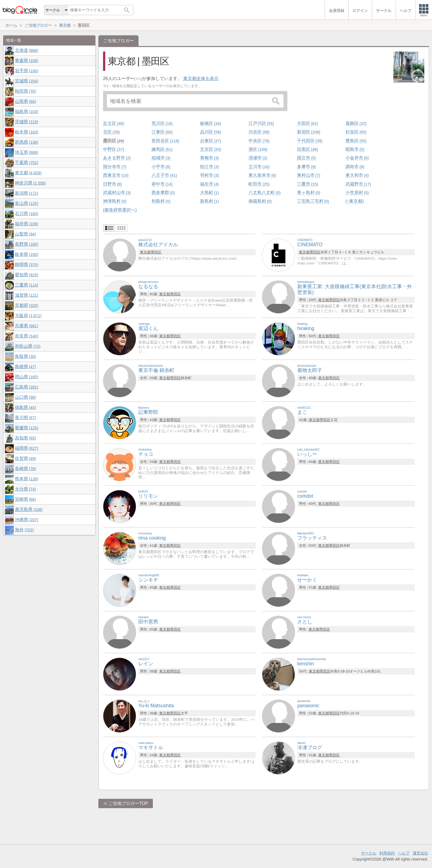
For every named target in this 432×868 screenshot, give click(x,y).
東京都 (145, 252)
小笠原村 (357, 193)
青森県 (26, 61)
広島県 (26, 387)
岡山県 (26, 377)
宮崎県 (25, 499)
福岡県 (26, 448)
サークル (369, 853)
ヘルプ (404, 853)
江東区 (162, 132)
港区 (258, 149)
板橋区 (210, 123)
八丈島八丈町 (264, 193)
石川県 (26, 214)
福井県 (26, 224)
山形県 (25, 101)
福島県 (26, 112)
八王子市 (164, 175)
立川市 (259, 167)
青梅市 (209, 158)
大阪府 (28, 316)
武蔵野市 (358, 184)
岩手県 (26, 71)
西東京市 (116, 175)
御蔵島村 (260, 201)
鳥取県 (25, 356)
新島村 (209, 201)
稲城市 (161, 158)
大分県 (25, 489)
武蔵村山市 (117, 193)
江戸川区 (261, 123)
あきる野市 (117, 158)
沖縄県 (26, 520)
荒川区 (162, 123)
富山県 (26, 203)
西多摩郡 (163, 193)
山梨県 (25, 234)
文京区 (210, 149)
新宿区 (309, 132)
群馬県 (26, 142)
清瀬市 (258, 158)
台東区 (210, 141)
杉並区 (356, 132)
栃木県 (26, 132)
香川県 (25, 418)
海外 (24, 530)
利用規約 (387, 853)
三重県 (26, 285)
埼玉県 (26, 152)
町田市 (259, 184)
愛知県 (26, 275)
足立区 (114, 123)
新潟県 (26, 193)
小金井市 (357, 158)
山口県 (25, 397)
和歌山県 (28, 346)
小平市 (161, 167)
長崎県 (25, 469)
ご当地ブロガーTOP (128, 803)
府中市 (162, 184)
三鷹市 (307, 184)
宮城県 (26, 81)
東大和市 (357, 175)
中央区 (259, 141)
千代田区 (310, 141)
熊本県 (26, 479)
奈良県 (26, 336)
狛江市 (209, 167)
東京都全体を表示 (201, 78)
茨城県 (26, 122)
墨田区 (114, 141)
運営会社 (420, 853)
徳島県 (25, 407)
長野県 (26, 244)
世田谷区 (165, 141)
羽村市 (209, 175)
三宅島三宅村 (313, 201)
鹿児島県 (29, 509)
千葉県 (26, 163)
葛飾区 (356, 123)
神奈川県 (30, 183)
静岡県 (26, 265)
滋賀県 (26, 295)
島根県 (25, 367)
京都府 (26, 305)
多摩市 (306, 167)
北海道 (26, 50)
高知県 (25, 438)
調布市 (355, 167)
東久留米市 (262, 175)
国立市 (306, 158)
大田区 (307, 123)
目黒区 (307, 149)
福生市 (209, 184)
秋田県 (25, 91)
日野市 (112, 184)
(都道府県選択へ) (120, 210)
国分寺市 (115, 167)
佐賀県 (25, 458)
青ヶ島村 (309, 193)
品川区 (210, 132)
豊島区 (356, 141)
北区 (111, 132)
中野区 (114, 149)
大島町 (209, 193)
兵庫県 (26, 326)
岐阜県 (26, 254)
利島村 (161, 201)
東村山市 (309, 175)
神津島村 (115, 201)
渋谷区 (259, 132)
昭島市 (355, 149)
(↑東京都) (355, 201)
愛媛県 (26, 428)
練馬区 (162, 149)
